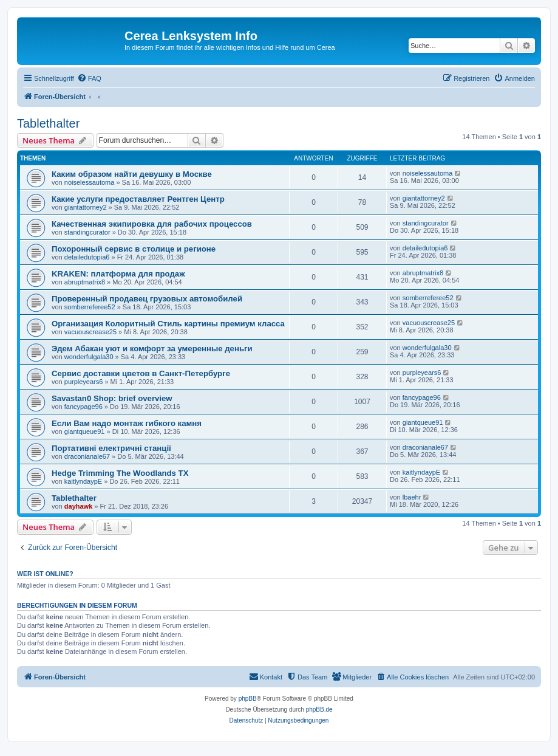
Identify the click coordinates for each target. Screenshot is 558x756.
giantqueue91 (85, 431)
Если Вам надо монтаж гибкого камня (127, 423)
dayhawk (78, 506)
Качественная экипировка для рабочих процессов (152, 224)
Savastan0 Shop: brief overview (112, 398)
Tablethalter (48, 123)
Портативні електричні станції (111, 448)
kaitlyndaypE (83, 481)
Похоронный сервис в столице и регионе (134, 249)
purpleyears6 (84, 382)
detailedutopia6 (87, 257)
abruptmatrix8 (85, 282)
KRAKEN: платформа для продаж (118, 274)
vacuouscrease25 (90, 332)
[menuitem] (89, 78)
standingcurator (87, 232)
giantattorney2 (86, 207)
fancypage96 (83, 407)
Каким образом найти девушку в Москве (132, 174)
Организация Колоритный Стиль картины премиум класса (168, 324)
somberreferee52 (90, 307)
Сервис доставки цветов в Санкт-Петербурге (141, 373)
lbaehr (412, 497)
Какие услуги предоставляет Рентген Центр (138, 199)
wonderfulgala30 (89, 357)
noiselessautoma (90, 182)
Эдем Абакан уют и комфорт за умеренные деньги (152, 349)
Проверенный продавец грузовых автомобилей (147, 299)
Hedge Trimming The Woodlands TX (120, 473)
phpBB (248, 699)
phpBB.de (319, 710)
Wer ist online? (45, 574)
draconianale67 (87, 456)
